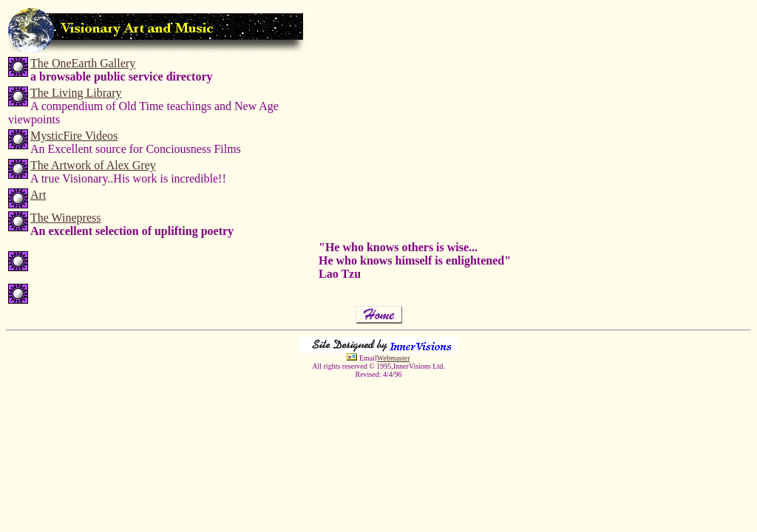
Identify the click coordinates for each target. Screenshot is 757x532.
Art (38, 195)
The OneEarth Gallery (83, 63)
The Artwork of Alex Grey (93, 165)
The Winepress (65, 218)
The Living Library (76, 93)
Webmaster (394, 358)
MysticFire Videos (74, 136)
